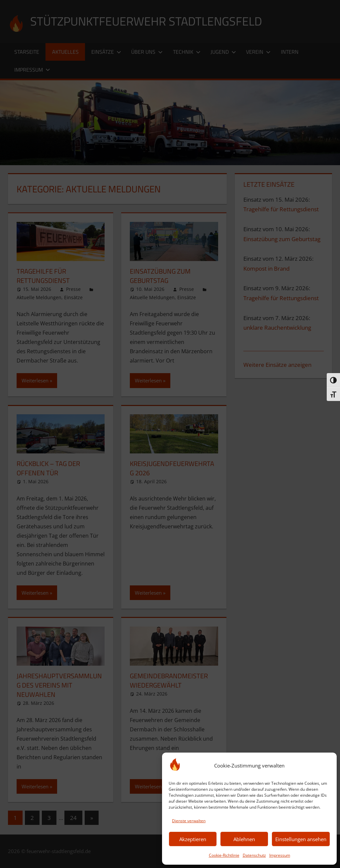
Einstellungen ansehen (301, 839)
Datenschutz (254, 855)
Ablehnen (244, 839)
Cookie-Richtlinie (224, 855)
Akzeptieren (193, 839)
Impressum (280, 855)
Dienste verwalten (189, 821)
